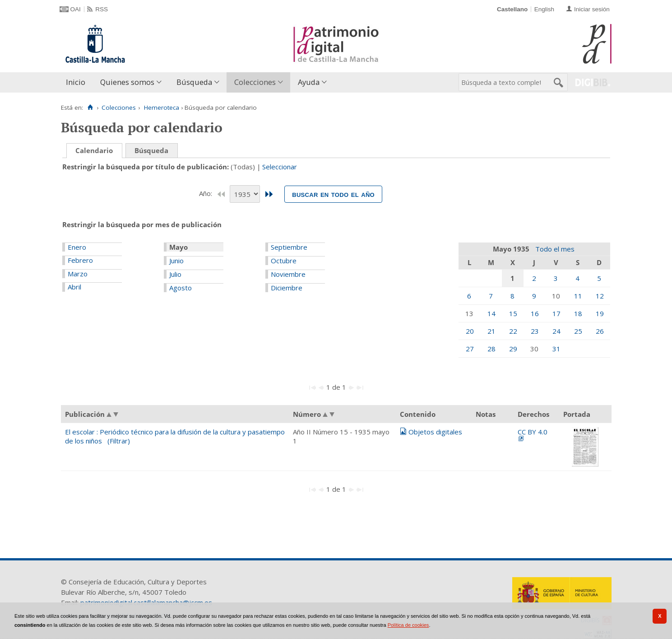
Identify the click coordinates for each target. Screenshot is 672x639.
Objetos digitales (435, 432)
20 (470, 331)
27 (470, 349)
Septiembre (289, 247)
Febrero (80, 260)
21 (491, 331)
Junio (176, 261)
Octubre (284, 261)
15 (513, 313)
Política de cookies (408, 625)
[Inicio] (90, 107)
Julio (175, 274)
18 (578, 313)
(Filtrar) (119, 441)
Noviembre (288, 274)
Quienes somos (127, 82)
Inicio (76, 82)
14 (491, 313)
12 (600, 296)
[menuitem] (78, 82)
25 (578, 331)
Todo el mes (555, 249)
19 (600, 313)
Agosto (181, 288)
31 (556, 349)
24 (556, 331)
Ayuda (309, 82)
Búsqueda (194, 82)
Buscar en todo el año (333, 194)
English (544, 9)
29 (513, 349)
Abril (74, 287)
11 (578, 296)
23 (535, 331)
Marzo (78, 274)
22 (513, 331)
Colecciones (255, 82)
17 (556, 313)
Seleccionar (280, 167)
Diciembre (287, 288)
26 (600, 331)
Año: (206, 193)
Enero (77, 247)
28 (491, 349)
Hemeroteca (162, 107)
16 (535, 313)
